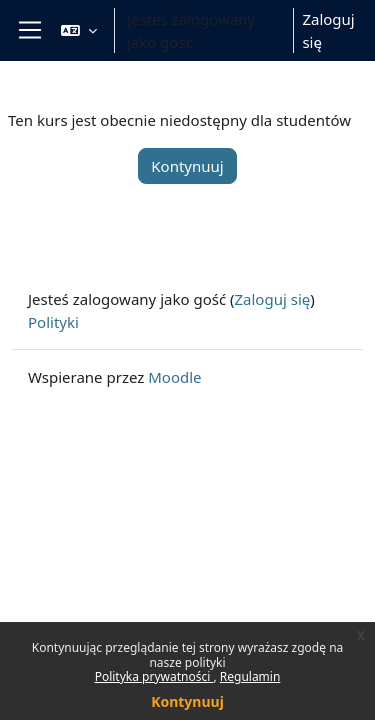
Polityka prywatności (154, 676)
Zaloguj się (328, 30)
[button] (79, 30)
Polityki (53, 322)
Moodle (174, 377)
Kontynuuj (187, 701)
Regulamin (250, 676)
